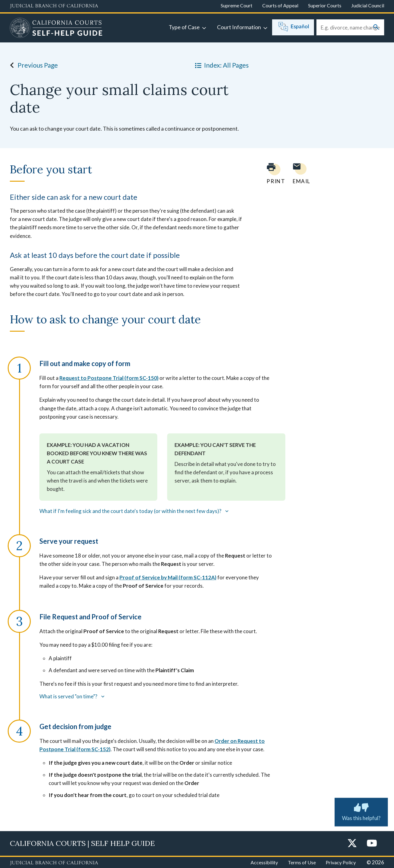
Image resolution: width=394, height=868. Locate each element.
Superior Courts (325, 5)
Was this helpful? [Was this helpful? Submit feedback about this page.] (361, 811)
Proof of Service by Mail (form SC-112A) (168, 577)
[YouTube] (372, 844)
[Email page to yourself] (300, 174)
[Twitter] (352, 844)
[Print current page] (272, 174)
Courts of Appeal (280, 5)
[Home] (56, 29)
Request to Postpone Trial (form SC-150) (109, 378)
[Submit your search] (376, 28)
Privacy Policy (341, 862)
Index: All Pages (221, 65)
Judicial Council (368, 5)
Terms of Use (302, 862)
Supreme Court (237, 5)
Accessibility (264, 862)
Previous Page (32, 65)
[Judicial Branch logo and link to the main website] (54, 6)
